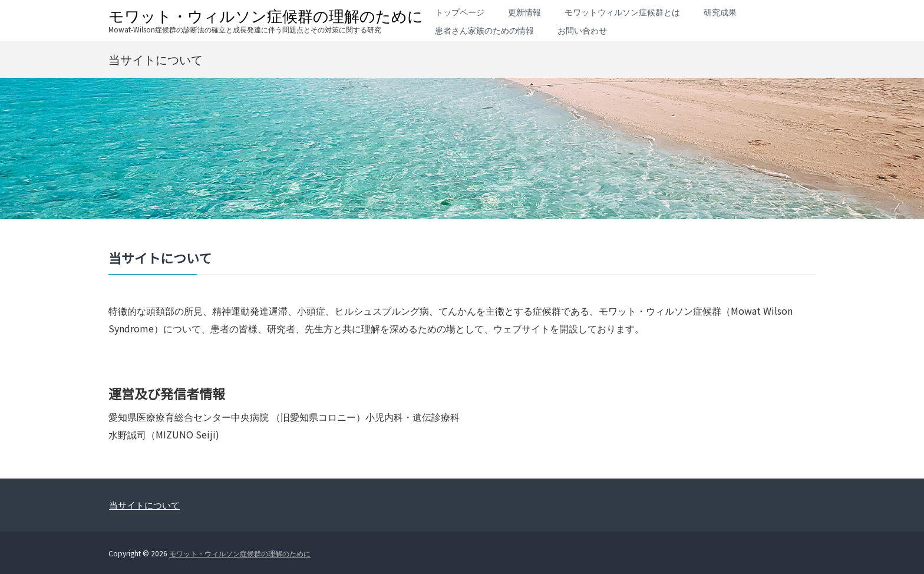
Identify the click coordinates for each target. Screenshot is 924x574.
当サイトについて (144, 505)
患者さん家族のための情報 (484, 30)
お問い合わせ (582, 30)
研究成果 (720, 12)
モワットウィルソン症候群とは (622, 12)
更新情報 (524, 12)
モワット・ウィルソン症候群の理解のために (266, 15)
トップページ (460, 12)
